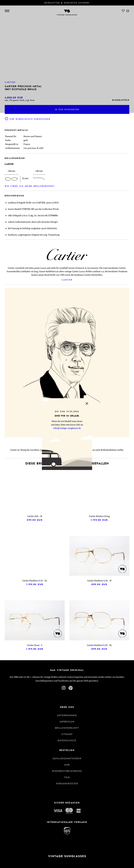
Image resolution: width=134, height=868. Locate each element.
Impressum (67, 721)
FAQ (67, 777)
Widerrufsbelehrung (67, 771)
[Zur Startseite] (67, 856)
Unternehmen (67, 715)
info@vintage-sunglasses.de (67, 428)
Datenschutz (67, 740)
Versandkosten (67, 783)
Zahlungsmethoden (67, 758)
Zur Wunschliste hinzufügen (27, 119)
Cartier (67, 280)
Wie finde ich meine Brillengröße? (30, 186)
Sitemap (67, 734)
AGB (67, 765)
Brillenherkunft (67, 728)
